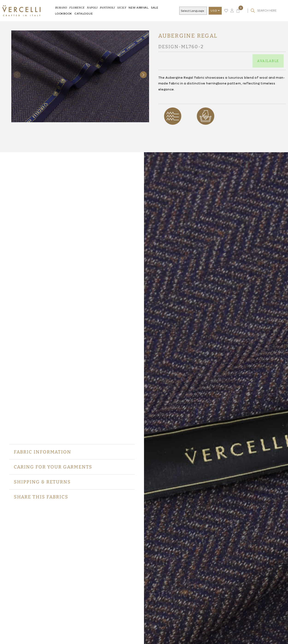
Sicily (122, 8)
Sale (155, 8)
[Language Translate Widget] (196, 11)
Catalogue (84, 14)
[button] (143, 75)
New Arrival (139, 8)
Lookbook (64, 14)
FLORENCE (77, 8)
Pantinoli (107, 8)
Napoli (92, 8)
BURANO (61, 8)
